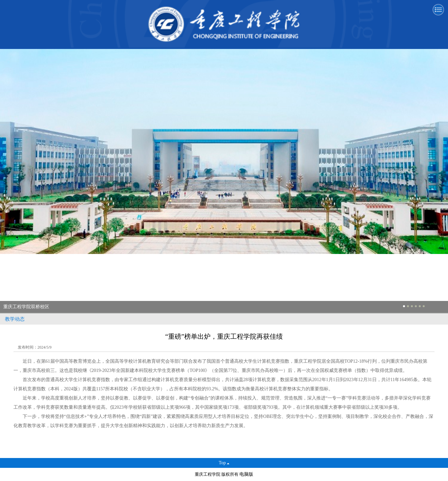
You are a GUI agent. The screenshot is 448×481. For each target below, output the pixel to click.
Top (224, 463)
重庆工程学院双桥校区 (26, 307)
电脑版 (246, 474)
